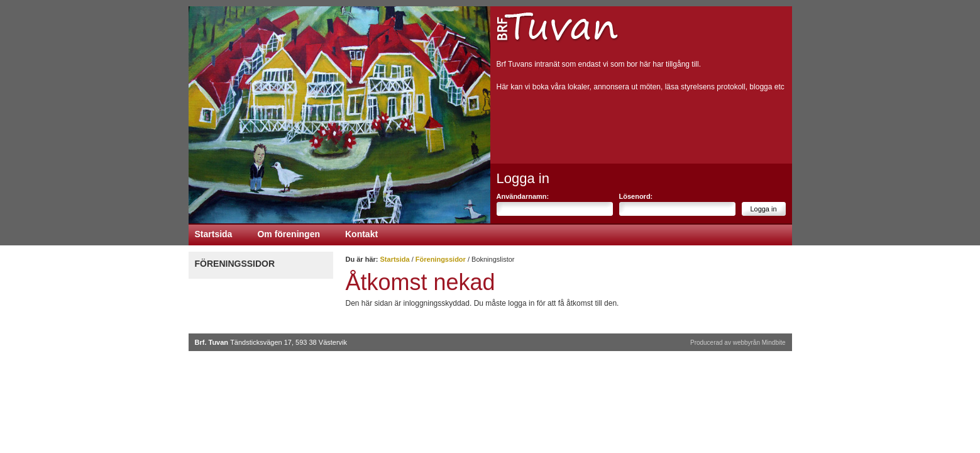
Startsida (214, 234)
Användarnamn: (523, 196)
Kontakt (361, 234)
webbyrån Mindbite (759, 343)
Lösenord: (636, 196)
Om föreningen (289, 234)
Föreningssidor (235, 264)
